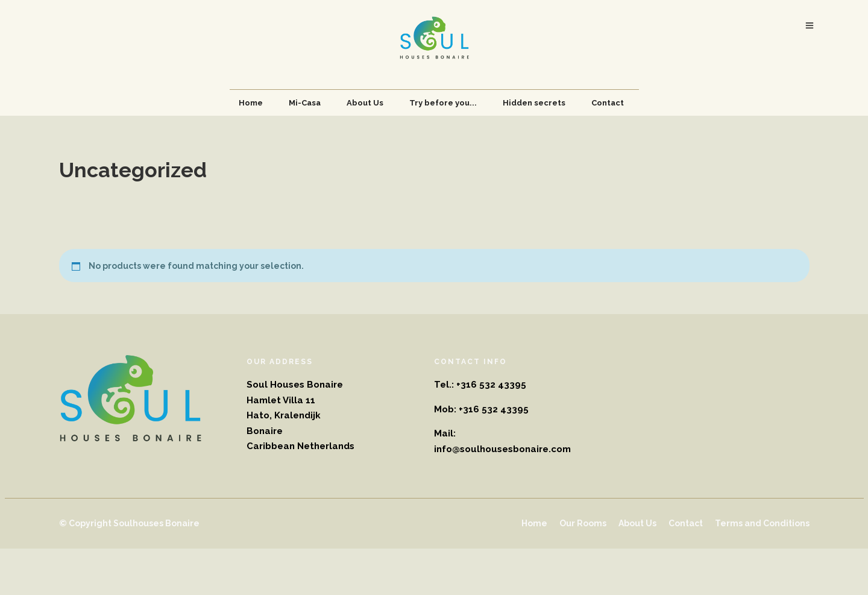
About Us (365, 103)
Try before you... (443, 103)
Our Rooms (583, 523)
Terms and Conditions (762, 523)
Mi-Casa (305, 103)
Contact (608, 103)
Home (251, 103)
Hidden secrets (534, 103)
